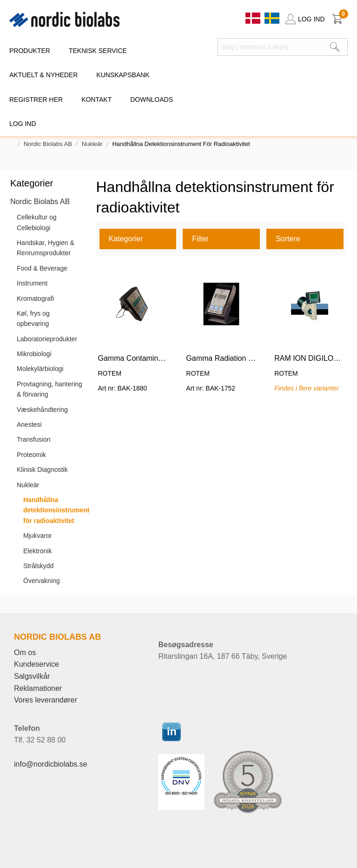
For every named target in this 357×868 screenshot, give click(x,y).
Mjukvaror (37, 536)
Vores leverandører (46, 700)
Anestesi (29, 424)
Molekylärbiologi (40, 369)
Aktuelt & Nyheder (43, 75)
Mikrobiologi (34, 354)
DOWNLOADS (152, 99)
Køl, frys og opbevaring (33, 318)
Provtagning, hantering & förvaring (50, 389)
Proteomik (31, 455)
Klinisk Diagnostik (42, 470)
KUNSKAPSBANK (123, 75)
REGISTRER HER (36, 99)
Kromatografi (35, 298)
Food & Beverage (42, 268)
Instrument (32, 283)
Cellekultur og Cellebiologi (37, 222)
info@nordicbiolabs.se (51, 764)
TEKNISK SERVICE (98, 51)
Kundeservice (36, 664)
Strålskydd (38, 566)
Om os (25, 653)
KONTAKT (96, 99)
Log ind (23, 124)
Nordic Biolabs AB (48, 144)
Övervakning (42, 581)
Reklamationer (38, 688)
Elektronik (37, 551)
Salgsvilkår (32, 676)
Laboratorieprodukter (47, 339)
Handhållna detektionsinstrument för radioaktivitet (56, 510)
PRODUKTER (30, 51)
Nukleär (92, 144)
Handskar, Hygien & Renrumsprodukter (46, 248)
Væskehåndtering (42, 410)
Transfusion (34, 439)
